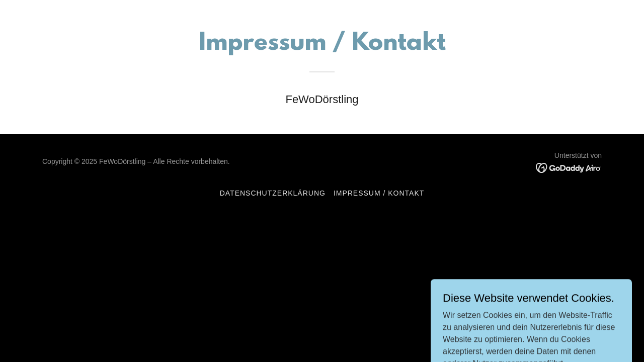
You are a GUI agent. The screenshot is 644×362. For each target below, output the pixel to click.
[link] (569, 167)
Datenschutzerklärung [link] (273, 193)
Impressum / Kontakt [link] (379, 193)
